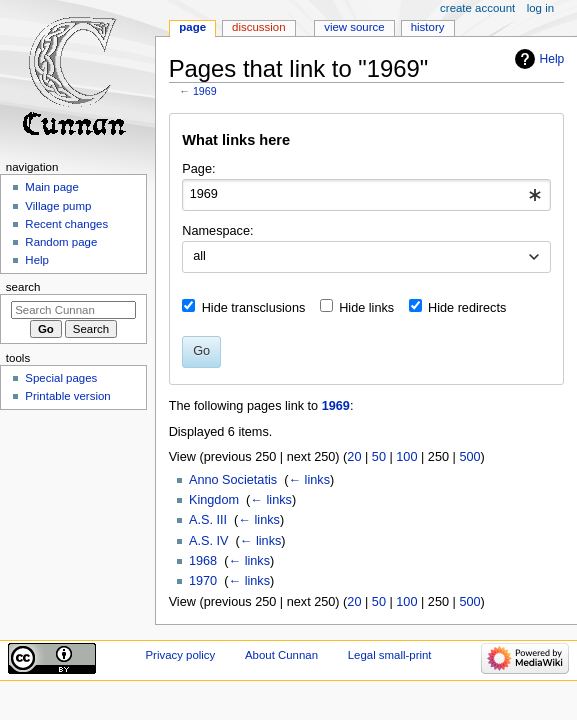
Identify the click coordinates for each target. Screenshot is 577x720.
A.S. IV (209, 541)
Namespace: (217, 231)
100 (406, 457)
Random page (61, 242)
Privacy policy (180, 655)
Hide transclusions (254, 308)
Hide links (366, 308)
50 (379, 457)
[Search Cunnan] (73, 310)
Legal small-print (390, 655)
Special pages (61, 378)
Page (192, 27)
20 (354, 457)
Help (552, 59)
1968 (203, 561)
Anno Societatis (233, 480)
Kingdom (214, 500)
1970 (203, 581)
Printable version (67, 396)
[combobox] (366, 195)
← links (309, 480)
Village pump (58, 206)
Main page (52, 187)
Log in (540, 8)
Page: (198, 169)
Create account (477, 8)
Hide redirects (467, 308)
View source (354, 27)
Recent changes (66, 224)
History (428, 27)
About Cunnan (281, 655)
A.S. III (208, 520)
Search (23, 287)
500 (469, 457)
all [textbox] (199, 256)
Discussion (258, 27)
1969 (205, 91)
